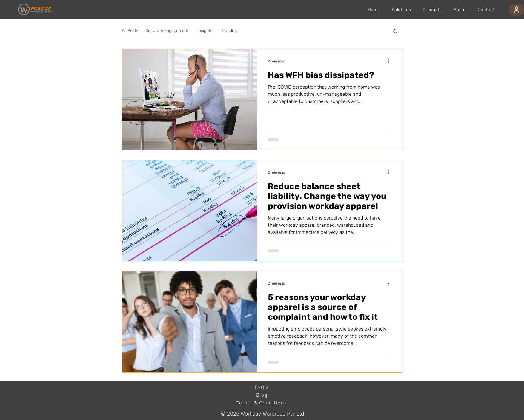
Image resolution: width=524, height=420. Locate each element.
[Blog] (262, 395)
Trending (229, 31)
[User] (516, 10)
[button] (395, 31)
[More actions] (391, 61)
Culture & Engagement (167, 31)
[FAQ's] (262, 387)
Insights (205, 31)
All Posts (130, 31)
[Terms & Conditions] (262, 403)
